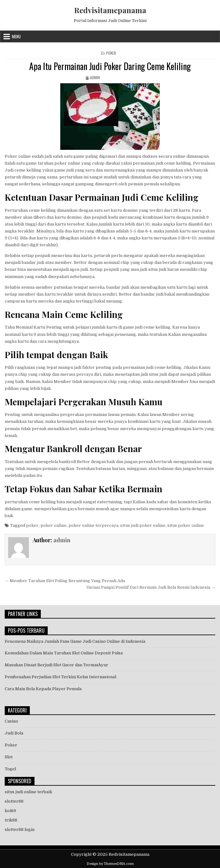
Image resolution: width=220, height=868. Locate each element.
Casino (11, 721)
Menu (16, 36)
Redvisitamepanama (110, 10)
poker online (54, 525)
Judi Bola (14, 733)
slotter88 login (20, 830)
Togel (10, 769)
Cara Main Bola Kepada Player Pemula (43, 689)
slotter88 (14, 801)
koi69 (10, 811)
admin (95, 77)
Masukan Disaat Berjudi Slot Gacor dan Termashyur (56, 665)
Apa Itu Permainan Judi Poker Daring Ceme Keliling (110, 66)
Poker (111, 53)
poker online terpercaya (93, 525)
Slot (9, 757)
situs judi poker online (143, 525)
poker (32, 525)
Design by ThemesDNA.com (110, 864)
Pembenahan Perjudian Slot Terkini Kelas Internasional (60, 677)
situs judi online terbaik (28, 792)
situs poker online (186, 525)
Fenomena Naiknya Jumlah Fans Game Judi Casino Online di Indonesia (75, 641)
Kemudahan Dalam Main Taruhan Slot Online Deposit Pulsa (64, 653)
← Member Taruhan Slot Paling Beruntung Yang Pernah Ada (65, 581)
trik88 (11, 820)
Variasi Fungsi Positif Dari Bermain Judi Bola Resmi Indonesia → (151, 587)
